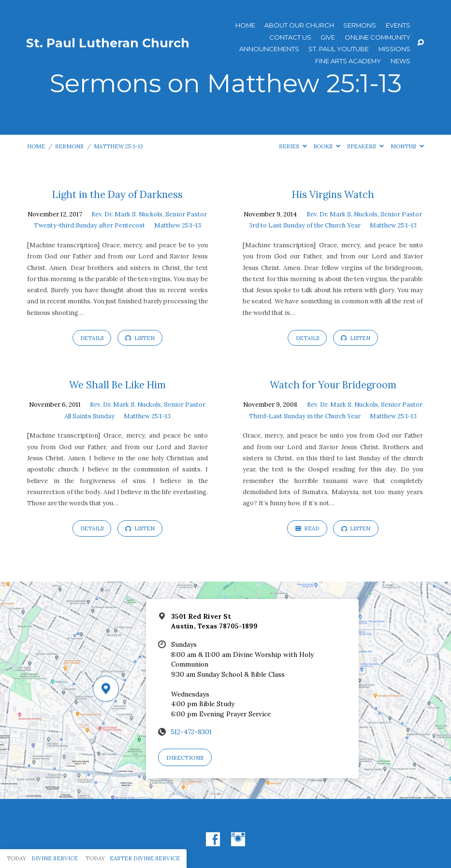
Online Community (378, 37)
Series (293, 146)
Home (245, 25)
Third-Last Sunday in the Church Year (305, 416)
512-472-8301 (191, 732)
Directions (185, 758)
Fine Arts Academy (348, 61)
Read (307, 528)
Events (398, 25)
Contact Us (290, 37)
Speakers (365, 146)
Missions (394, 49)
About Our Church (299, 25)
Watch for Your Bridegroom (333, 385)
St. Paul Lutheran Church (108, 43)
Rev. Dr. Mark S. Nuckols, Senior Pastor (149, 214)
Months (407, 146)
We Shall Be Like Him (117, 385)
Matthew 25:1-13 (118, 146)
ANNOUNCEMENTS (269, 49)
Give (328, 37)
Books (327, 146)
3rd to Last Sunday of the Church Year (305, 225)
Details (92, 338)
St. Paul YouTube (339, 49)
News (400, 61)
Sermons (360, 25)
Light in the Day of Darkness (117, 195)
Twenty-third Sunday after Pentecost (89, 225)
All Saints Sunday (89, 416)
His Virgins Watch (333, 195)
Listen (140, 338)
